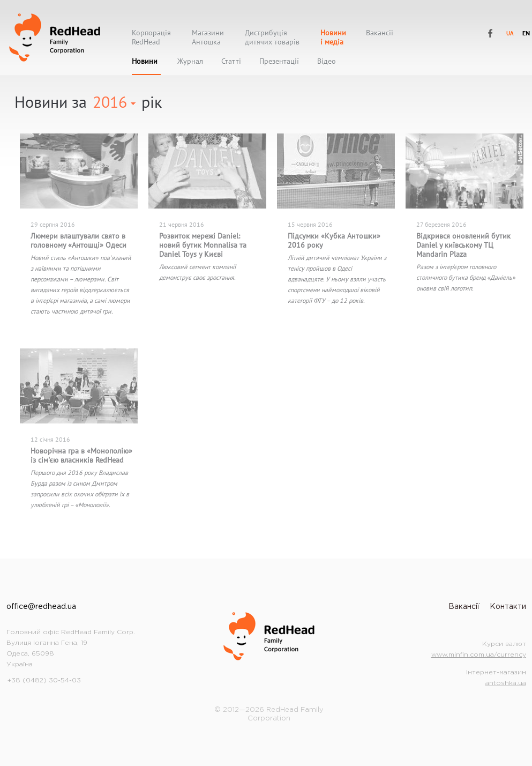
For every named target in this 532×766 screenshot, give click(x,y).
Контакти (508, 607)
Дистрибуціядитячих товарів (272, 38)
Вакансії (380, 33)
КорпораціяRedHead (151, 38)
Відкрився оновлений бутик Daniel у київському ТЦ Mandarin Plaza (463, 245)
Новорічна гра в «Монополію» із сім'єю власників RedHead (81, 455)
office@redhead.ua (41, 607)
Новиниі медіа (333, 38)
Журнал (190, 61)
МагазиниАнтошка (208, 38)
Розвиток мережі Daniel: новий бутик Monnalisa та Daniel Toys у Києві (203, 245)
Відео (327, 61)
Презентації (279, 61)
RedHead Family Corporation (55, 38)
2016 (110, 102)
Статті (231, 61)
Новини (145, 61)
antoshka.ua (506, 683)
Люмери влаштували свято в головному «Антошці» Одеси (78, 240)
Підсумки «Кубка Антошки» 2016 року (334, 240)
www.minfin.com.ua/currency (479, 655)
